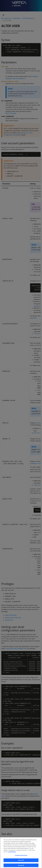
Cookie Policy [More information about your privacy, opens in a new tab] (12, 854)
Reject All (21, 862)
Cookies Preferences (21, 857)
